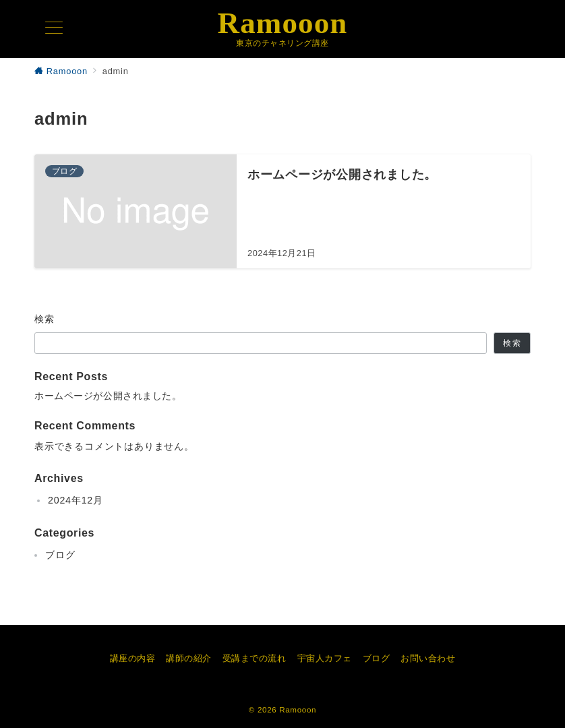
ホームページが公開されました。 (108, 396)
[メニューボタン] (54, 29)
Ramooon (283, 23)
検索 (45, 319)
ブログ (60, 555)
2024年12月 (76, 500)
